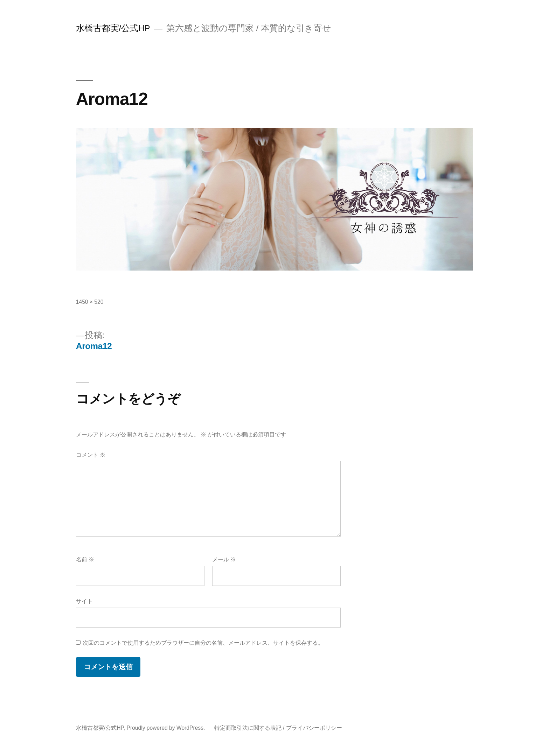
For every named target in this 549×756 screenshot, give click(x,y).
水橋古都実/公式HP (113, 28)
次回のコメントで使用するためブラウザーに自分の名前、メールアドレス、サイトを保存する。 (203, 643)
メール (224, 559)
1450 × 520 (90, 302)
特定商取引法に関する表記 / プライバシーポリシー (278, 728)
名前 (85, 559)
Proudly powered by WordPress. (167, 728)
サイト (84, 601)
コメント (91, 455)
